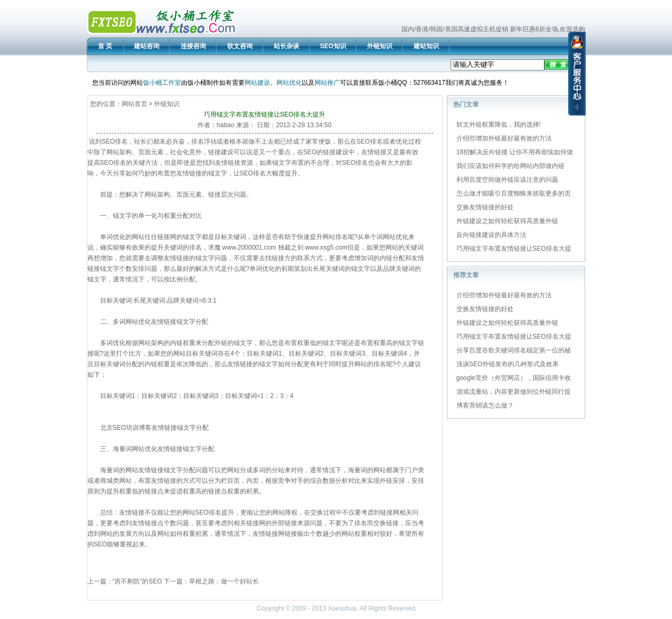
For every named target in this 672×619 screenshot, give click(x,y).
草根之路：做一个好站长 (224, 581)
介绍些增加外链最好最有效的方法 (504, 138)
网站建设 (257, 83)
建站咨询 (147, 46)
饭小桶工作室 (162, 83)
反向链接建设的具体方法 (491, 235)
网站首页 (135, 104)
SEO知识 (333, 46)
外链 (221, 343)
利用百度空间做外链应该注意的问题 (507, 180)
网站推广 (327, 83)
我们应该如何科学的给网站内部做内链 (510, 166)
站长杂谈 (286, 46)
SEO (108, 142)
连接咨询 (193, 46)
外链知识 (380, 46)
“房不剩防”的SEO (137, 581)
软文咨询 (240, 46)
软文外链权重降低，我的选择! (499, 125)
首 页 (105, 46)
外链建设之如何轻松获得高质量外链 (507, 221)
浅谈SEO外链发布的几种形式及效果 (508, 364)
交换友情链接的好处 (485, 207)
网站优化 (289, 83)
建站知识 (426, 46)
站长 (140, 142)
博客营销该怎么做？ (485, 405)
